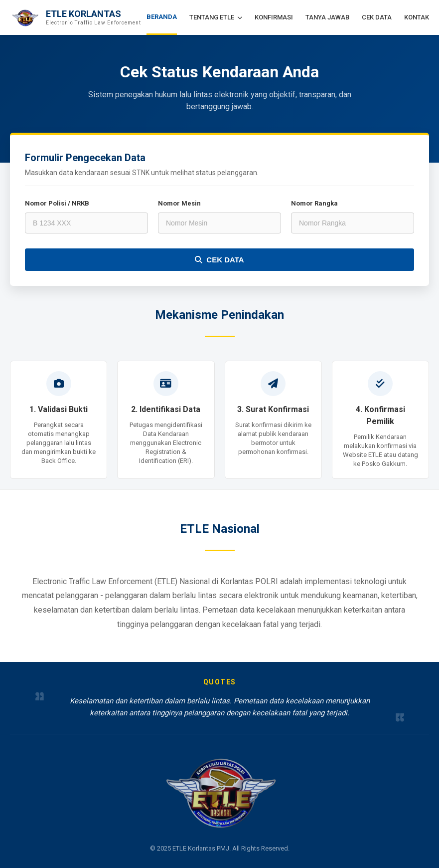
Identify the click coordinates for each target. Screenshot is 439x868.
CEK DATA (377, 17)
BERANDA (162, 17)
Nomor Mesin (179, 203)
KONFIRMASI (274, 17)
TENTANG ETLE (216, 17)
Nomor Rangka (314, 203)
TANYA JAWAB (327, 17)
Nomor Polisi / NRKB (57, 203)
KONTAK (417, 17)
